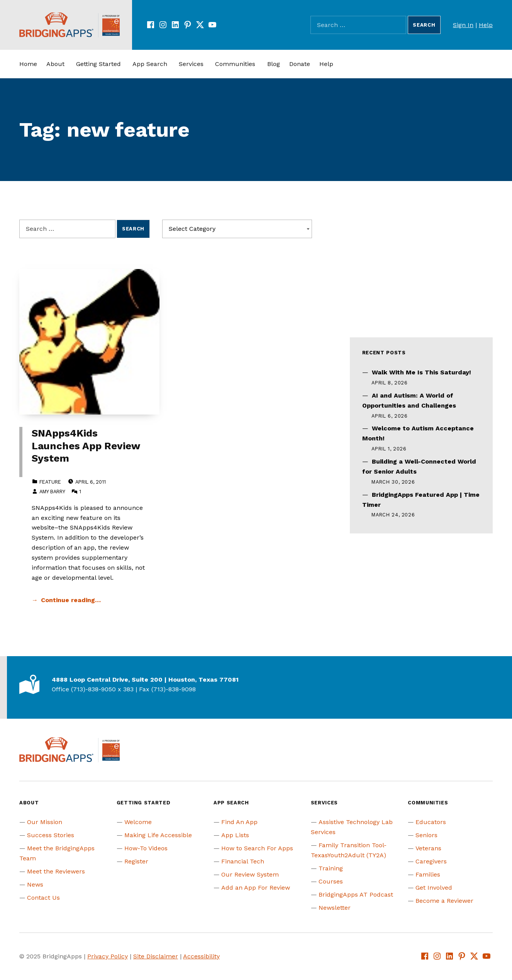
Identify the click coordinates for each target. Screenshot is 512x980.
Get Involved (434, 888)
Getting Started (98, 64)
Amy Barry (52, 492)
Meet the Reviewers (56, 871)
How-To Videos (146, 848)
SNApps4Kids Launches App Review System (86, 446)
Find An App (239, 822)
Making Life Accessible (158, 835)
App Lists (235, 835)
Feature (50, 482)
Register (136, 861)
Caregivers (431, 861)
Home (28, 64)
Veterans (428, 848)
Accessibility (201, 956)
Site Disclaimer (156, 956)
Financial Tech (243, 861)
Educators (431, 822)
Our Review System (250, 874)
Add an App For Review (256, 888)
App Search (150, 64)
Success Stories (51, 835)
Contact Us (43, 898)
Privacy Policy (108, 956)
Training (331, 868)
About (55, 64)
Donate (300, 64)
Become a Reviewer (444, 901)
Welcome (138, 822)
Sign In (463, 25)
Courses (331, 881)
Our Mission (45, 822)
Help (486, 25)
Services (191, 64)
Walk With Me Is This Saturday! (421, 372)
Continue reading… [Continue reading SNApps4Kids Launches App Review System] (71, 600)
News (35, 884)
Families (428, 874)
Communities (235, 64)
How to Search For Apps (257, 848)
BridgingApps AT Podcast (356, 895)
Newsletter (335, 908)
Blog (274, 64)
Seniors (426, 835)
